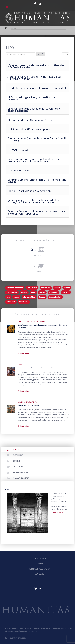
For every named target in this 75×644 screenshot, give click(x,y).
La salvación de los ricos (22, 170)
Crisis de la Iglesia (55, 297)
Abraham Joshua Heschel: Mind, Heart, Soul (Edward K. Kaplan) (34, 78)
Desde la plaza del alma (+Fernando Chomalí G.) (37, 88)
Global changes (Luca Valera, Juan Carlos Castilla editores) (37, 139)
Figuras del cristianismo (15, 288)
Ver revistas (59, 513)
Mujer (33, 292)
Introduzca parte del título (6, 52)
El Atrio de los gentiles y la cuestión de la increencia (33, 98)
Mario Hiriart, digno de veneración (29, 191)
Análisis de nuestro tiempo (27, 402)
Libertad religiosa (29, 297)
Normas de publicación (39, 569)
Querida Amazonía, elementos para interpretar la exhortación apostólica (37, 212)
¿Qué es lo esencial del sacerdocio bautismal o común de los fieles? (36, 66)
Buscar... (5, 27)
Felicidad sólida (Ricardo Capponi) (29, 129)
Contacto (39, 574)
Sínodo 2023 (24, 302)
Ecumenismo (54, 292)
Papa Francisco (12, 292)
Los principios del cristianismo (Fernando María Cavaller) (37, 181)
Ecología (42, 297)
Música (16, 297)
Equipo (39, 564)
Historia (42, 292)
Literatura (66, 292)
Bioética (67, 288)
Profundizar (25, 354)
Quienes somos (39, 559)
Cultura (57, 288)
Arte (8, 297)
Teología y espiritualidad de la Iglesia (31, 322)
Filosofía (24, 292)
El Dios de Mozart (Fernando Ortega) (30, 120)
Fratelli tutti (11, 302)
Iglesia (20, 364)
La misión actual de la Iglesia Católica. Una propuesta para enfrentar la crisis (33, 160)
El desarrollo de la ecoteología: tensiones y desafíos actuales (34, 110)
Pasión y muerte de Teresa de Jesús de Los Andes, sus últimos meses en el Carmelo (33, 201)
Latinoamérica (32, 288)
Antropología (46, 288)
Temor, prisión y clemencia (28, 405)
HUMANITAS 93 (18, 150)
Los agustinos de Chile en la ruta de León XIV (35, 368)
